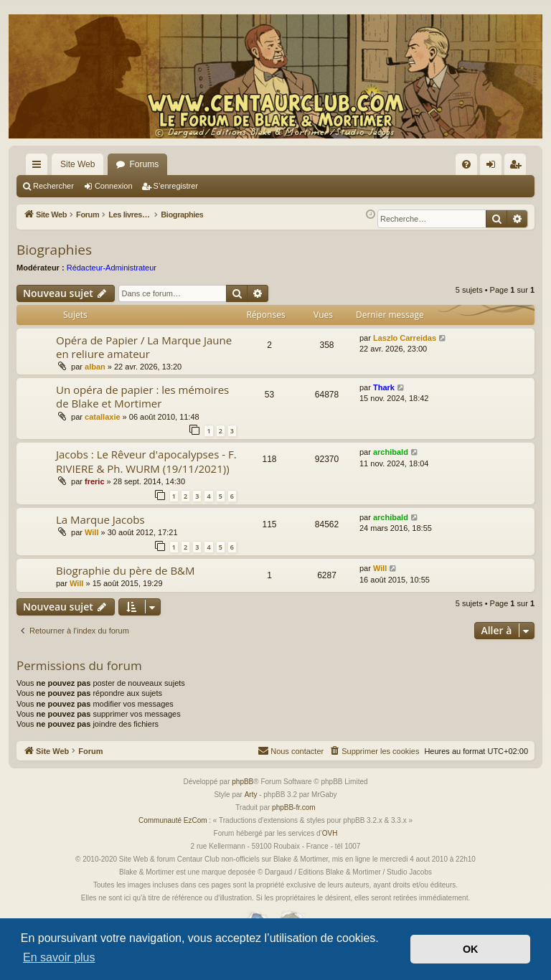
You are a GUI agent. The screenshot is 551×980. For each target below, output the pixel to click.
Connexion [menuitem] (494, 167)
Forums (144, 164)
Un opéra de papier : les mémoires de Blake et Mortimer (142, 408)
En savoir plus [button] (59, 957)
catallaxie (103, 428)
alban (95, 378)
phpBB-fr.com (294, 819)
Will (91, 544)
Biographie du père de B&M (126, 582)
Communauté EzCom (173, 832)
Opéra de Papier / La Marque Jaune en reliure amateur (144, 358)
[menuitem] (466, 164)
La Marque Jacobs (100, 531)
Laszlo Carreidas (405, 349)
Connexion (114, 186)
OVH (330, 845)
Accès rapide (39, 167)
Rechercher (53, 186)
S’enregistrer (176, 186)
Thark (384, 399)
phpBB (242, 793)
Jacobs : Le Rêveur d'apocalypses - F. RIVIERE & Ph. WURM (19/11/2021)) (146, 472)
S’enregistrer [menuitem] (518, 167)
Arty (251, 806)
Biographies (54, 261)
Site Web (77, 164)
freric (95, 493)
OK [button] (471, 949)
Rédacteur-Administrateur (112, 279)
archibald (391, 463)
